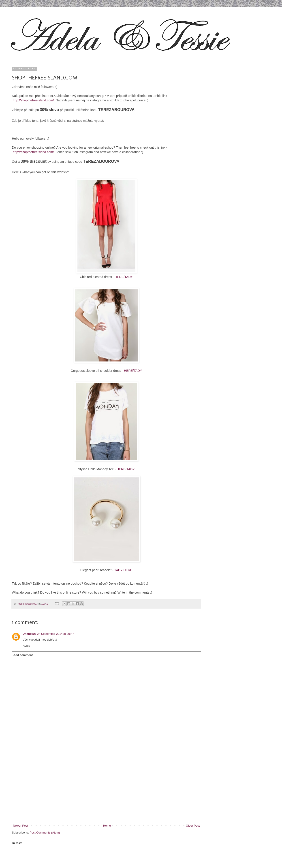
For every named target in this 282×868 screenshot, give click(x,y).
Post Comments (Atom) (45, 833)
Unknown (29, 634)
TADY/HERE (123, 570)
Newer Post (20, 826)
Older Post (193, 826)
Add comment (23, 655)
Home (107, 826)
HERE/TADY (124, 277)
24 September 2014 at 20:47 (56, 634)
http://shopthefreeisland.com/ (33, 100)
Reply (26, 646)
